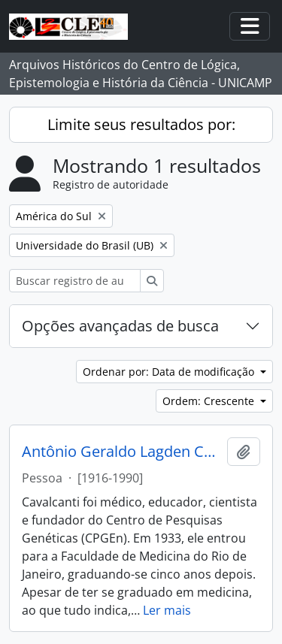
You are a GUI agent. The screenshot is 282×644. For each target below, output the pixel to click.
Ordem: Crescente (210, 401)
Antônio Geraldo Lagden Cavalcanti (121, 452)
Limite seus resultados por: (141, 124)
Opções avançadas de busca (120, 326)
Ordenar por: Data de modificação (170, 372)
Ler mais (167, 610)
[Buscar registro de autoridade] (75, 281)
